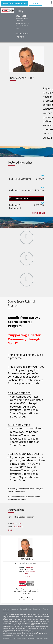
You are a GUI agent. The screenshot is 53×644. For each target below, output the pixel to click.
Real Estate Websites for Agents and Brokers (35, 638)
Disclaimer (37, 609)
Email (17, 28)
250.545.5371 (24, 26)
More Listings (38, 213)
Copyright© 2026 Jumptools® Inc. (12, 638)
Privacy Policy (26, 609)
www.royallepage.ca (10, 609)
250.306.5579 (25, 24)
